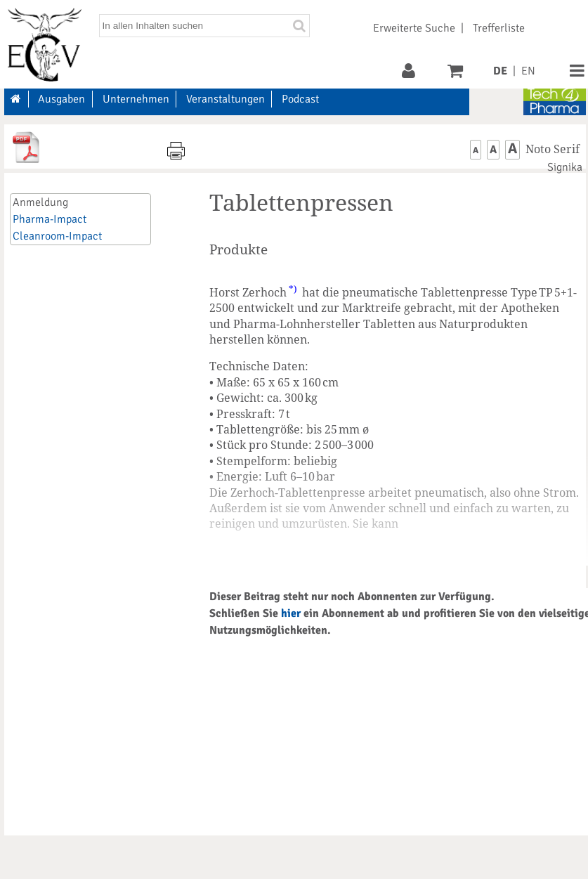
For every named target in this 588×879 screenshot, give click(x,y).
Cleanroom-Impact (57, 236)
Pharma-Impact (50, 219)
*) (293, 289)
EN (528, 71)
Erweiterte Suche (414, 28)
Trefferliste (499, 28)
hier (291, 613)
